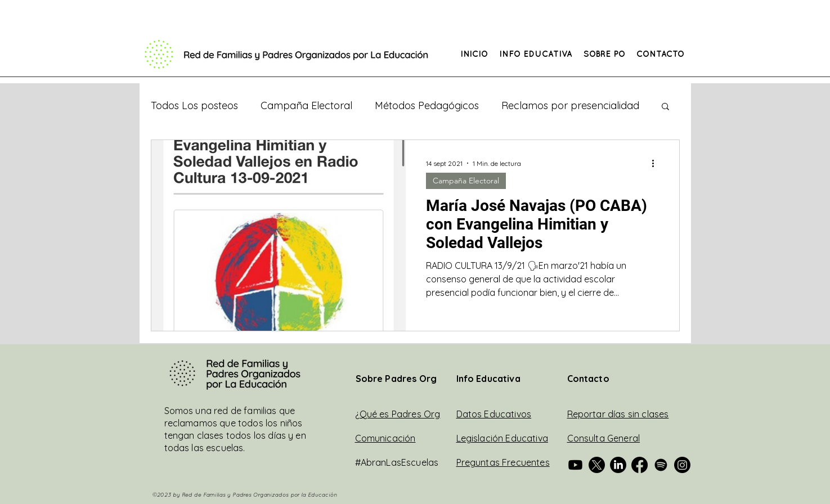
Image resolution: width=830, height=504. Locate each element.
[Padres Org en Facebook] (640, 465)
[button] (536, 55)
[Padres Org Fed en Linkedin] (618, 465)
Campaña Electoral (306, 106)
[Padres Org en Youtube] (575, 465)
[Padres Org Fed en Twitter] (597, 465)
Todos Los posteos (194, 106)
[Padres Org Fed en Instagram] (682, 465)
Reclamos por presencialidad (570, 106)
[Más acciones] (657, 163)
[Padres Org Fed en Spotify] (661, 465)
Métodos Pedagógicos (427, 106)
